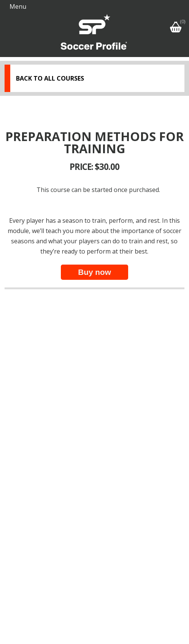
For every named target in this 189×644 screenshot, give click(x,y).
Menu (18, 6)
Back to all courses (50, 78)
